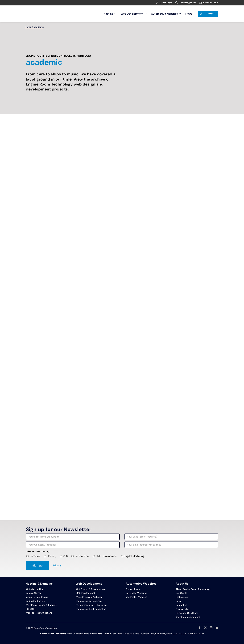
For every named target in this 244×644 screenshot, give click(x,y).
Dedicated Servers (35, 601)
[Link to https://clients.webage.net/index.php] (157, 3)
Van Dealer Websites (136, 597)
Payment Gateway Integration (91, 605)
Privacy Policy (183, 609)
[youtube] (217, 628)
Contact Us (181, 605)
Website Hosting (35, 589)
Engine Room (133, 589)
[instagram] (211, 628)
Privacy (57, 565)
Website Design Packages (89, 597)
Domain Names (33, 593)
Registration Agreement (188, 617)
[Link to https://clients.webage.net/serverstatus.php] (200, 3)
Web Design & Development (91, 589)
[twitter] (205, 628)
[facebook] (200, 628)
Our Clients (181, 593)
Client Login (166, 3)
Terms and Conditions (187, 613)
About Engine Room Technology (193, 589)
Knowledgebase (188, 3)
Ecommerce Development (89, 601)
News (178, 601)
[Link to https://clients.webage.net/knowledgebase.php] (177, 3)
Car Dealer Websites (136, 593)
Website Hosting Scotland (39, 613)
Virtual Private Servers (37, 597)
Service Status (211, 3)
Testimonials (182, 597)
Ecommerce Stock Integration (91, 609)
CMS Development (85, 593)
